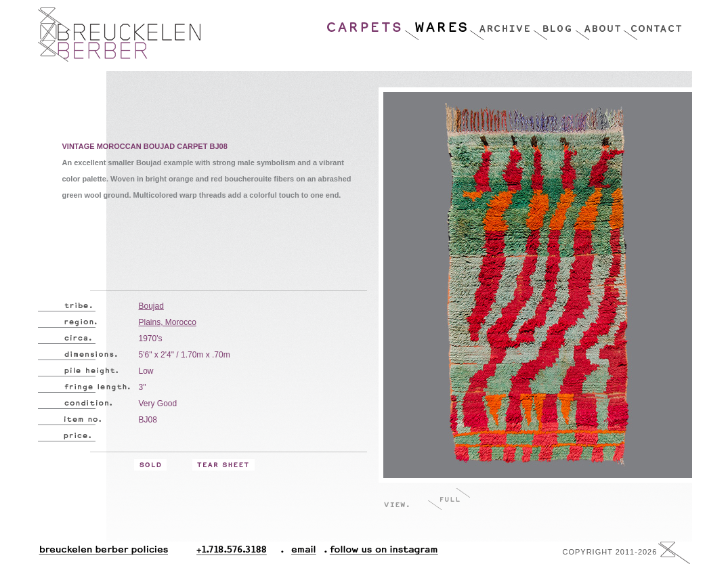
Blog (554, 24)
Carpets (365, 24)
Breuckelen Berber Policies (103, 553)
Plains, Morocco (168, 322)
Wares (436, 24)
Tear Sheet (223, 465)
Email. (301, 553)
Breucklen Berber (119, 35)
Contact (652, 24)
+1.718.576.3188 (240, 553)
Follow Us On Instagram (379, 553)
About (599, 24)
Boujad (151, 306)
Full (449, 499)
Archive (501, 24)
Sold (150, 465)
